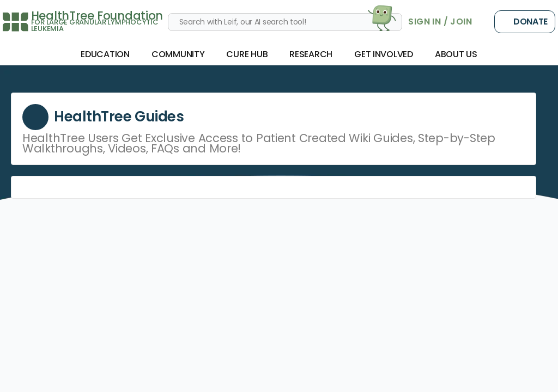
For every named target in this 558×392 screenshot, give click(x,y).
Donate (525, 22)
